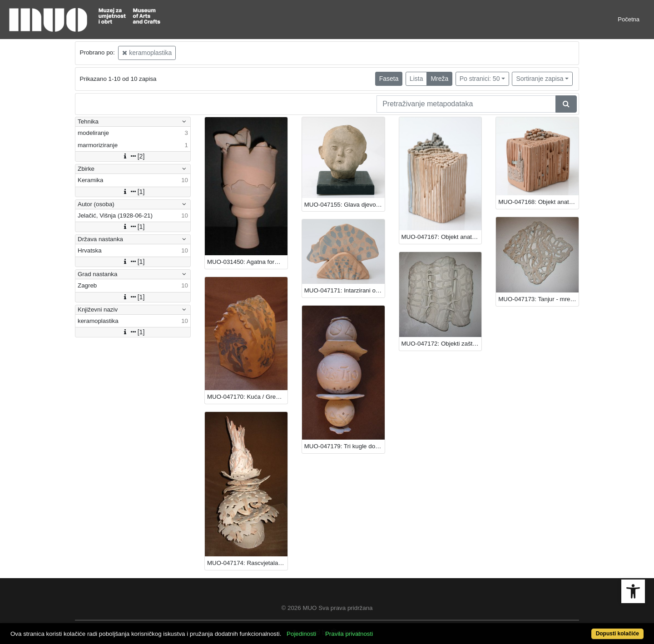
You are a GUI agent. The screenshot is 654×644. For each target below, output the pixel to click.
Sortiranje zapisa (540, 79)
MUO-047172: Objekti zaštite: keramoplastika (442, 344)
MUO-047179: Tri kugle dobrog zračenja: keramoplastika (344, 446)
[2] (133, 156)
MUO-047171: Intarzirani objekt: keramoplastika (344, 290)
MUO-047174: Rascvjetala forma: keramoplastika (247, 563)
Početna (629, 19)
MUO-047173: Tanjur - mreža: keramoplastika (538, 299)
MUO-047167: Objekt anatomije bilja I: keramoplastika (442, 237)
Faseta (389, 79)
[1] (133, 192)
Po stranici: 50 (480, 79)
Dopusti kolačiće (617, 634)
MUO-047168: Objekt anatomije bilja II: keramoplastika (538, 202)
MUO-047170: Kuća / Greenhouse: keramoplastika (247, 397)
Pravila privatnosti (349, 634)
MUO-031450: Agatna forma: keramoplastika (247, 262)
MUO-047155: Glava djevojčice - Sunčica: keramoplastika (344, 205)
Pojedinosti (301, 634)
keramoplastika (147, 53)
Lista (416, 79)
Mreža (439, 79)
